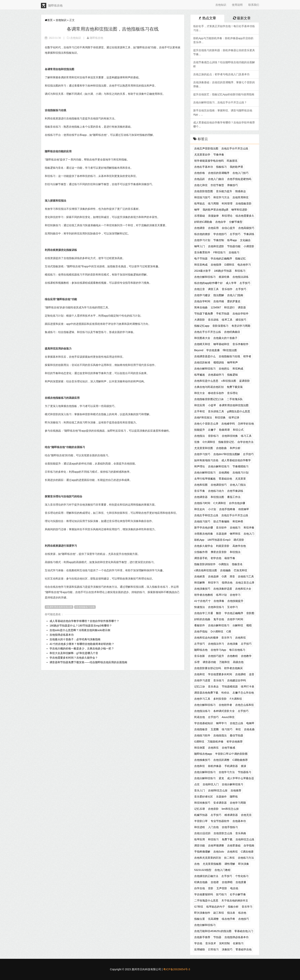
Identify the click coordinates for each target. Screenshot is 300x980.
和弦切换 (220, 417)
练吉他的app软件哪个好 (208, 283)
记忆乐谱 (200, 809)
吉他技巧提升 (216, 656)
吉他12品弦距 (202, 833)
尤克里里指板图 (212, 864)
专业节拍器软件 (220, 821)
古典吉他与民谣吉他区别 (209, 387)
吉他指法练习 (202, 711)
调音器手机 (201, 558)
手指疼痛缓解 (202, 852)
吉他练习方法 (246, 858)
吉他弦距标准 (202, 362)
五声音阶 (222, 888)
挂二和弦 (229, 858)
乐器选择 (221, 534)
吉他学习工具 (202, 699)
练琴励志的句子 (216, 907)
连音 (252, 674)
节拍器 (217, 937)
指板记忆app (202, 326)
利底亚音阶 (223, 546)
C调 (229, 631)
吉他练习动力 (216, 491)
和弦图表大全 (202, 338)
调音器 (242, 307)
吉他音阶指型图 (204, 191)
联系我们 (254, 5)
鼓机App (199, 540)
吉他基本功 (239, 821)
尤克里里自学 (202, 155)
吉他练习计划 (240, 473)
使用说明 (237, 5)
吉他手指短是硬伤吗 (239, 179)
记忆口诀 (200, 687)
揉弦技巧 (241, 320)
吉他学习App (218, 650)
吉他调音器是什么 (205, 356)
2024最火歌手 (203, 271)
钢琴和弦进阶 (239, 210)
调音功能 (200, 845)
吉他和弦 (240, 638)
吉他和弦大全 (243, 589)
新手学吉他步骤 (204, 528)
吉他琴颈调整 (216, 845)
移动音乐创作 (216, 393)
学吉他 (198, 943)
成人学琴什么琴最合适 (240, 778)
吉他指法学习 (216, 644)
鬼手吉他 (219, 619)
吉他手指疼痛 (227, 509)
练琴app (232, 240)
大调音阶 (200, 320)
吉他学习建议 (202, 295)
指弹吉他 (227, 583)
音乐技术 (211, 943)
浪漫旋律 (213, 216)
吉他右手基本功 (204, 167)
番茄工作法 (234, 497)
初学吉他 (216, 558)
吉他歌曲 (221, 448)
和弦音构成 (201, 265)
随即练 (234, 797)
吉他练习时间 (202, 503)
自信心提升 (228, 228)
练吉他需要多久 (245, 216)
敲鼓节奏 (230, 558)
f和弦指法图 (230, 350)
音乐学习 (227, 638)
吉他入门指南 (235, 295)
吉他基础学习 (216, 375)
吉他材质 (200, 576)
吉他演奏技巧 (202, 589)
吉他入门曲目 (216, 179)
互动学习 (232, 607)
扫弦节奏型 (217, 185)
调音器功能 (209, 662)
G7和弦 (199, 907)
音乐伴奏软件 (240, 344)
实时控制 (224, 943)
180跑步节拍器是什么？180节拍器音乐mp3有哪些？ (81, 626)
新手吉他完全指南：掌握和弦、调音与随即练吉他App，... (223, 112)
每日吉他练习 (237, 650)
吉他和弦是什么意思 (206, 381)
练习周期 (213, 203)
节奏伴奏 (219, 155)
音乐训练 (213, 320)
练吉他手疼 (228, 919)
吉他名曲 (249, 729)
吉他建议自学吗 (236, 680)
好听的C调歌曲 (203, 222)
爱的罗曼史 (234, 301)
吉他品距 (200, 179)
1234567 (216, 307)
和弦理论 (227, 216)
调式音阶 (239, 540)
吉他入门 (249, 534)
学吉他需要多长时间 (220, 674)
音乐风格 (241, 833)
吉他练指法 (220, 735)
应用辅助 (200, 949)
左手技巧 (235, 234)
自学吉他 (200, 888)
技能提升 (200, 430)
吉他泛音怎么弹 (245, 583)
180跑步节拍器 (223, 271)
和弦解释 (200, 583)
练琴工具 (227, 320)
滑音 (232, 576)
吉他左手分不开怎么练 (235, 148)
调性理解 (230, 864)
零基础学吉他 (244, 949)
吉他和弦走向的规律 (206, 638)
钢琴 (197, 210)
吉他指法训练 (240, 277)
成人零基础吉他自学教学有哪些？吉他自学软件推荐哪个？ (84, 621)
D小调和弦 (217, 631)
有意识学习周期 (241, 326)
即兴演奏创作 (202, 913)
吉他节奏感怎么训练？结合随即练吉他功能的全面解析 (224, 64)
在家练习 (238, 943)
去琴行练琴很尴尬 (205, 479)
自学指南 (249, 845)
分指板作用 (201, 552)
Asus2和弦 (228, 717)
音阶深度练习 (220, 326)
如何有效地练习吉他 (206, 460)
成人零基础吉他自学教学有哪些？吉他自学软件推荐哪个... (224, 124)
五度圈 (215, 729)
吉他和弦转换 (230, 436)
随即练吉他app (203, 754)
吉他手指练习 (230, 827)
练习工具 (246, 436)
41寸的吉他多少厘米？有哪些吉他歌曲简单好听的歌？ (82, 644)
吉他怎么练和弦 (245, 705)
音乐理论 (232, 393)
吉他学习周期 (238, 803)
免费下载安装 (235, 387)
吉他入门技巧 (240, 173)
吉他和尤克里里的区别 (208, 858)
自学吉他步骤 (237, 503)
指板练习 (221, 167)
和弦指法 (235, 552)
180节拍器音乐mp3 (219, 540)
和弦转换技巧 (202, 803)
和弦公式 (238, 430)
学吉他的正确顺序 (221, 259)
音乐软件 (221, 528)
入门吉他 (213, 827)
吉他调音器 (201, 497)
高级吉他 (238, 662)
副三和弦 (219, 913)
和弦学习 (213, 583)
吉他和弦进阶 (216, 246)
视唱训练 (219, 362)
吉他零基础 (234, 845)
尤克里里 (240, 479)
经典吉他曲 (201, 882)
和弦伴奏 (249, 528)
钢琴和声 (232, 362)
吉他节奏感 (228, 748)
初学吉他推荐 (235, 742)
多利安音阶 (220, 699)
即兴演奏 (244, 864)
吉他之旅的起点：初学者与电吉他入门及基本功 (221, 74)
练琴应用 (200, 839)
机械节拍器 (201, 815)
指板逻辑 (232, 375)
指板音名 (237, 564)
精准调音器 (231, 815)
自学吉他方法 (245, 442)
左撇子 (212, 430)
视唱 (249, 625)
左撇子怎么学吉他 (243, 693)
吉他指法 (200, 436)
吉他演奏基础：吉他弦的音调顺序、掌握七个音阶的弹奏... (224, 84)
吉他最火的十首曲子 (225, 338)
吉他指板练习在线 (86, 607)
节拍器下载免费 (204, 314)
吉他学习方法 (227, 772)
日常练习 (213, 949)
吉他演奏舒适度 (223, 589)
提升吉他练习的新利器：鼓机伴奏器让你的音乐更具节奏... (224, 52)
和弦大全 (200, 393)
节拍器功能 (234, 246)
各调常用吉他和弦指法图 (60, 607)
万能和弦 (224, 662)
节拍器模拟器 (230, 687)
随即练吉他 (201, 650)
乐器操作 (221, 797)
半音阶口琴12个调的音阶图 (231, 754)
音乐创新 (200, 656)
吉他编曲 (225, 570)
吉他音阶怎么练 (223, 833)
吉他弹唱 (227, 882)
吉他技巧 (244, 919)
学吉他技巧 (220, 234)
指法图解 (219, 295)
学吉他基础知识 (204, 723)
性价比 (225, 693)
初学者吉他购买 (233, 668)
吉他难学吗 (228, 424)
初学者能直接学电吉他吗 (209, 161)
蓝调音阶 (245, 381)
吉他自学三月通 (204, 613)
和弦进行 (229, 307)
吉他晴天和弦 (202, 344)
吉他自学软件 (240, 314)
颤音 (219, 613)
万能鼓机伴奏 (215, 742)
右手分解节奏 (238, 894)
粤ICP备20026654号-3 (177, 969)
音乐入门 (200, 790)
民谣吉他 (200, 717)
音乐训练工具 (216, 411)
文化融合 (245, 240)
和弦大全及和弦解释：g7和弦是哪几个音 (74, 653)
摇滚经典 (224, 277)
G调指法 (224, 564)
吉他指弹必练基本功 (62, 635)
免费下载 (227, 839)
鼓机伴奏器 (215, 766)
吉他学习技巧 (202, 454)
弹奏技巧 (232, 185)
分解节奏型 (236, 222)
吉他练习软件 (202, 735)
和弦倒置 (200, 748)
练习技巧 (227, 729)
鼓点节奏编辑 (221, 521)
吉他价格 (200, 173)
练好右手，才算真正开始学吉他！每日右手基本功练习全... (224, 28)
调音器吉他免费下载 (206, 693)
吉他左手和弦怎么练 (206, 515)
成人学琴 (231, 283)
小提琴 (212, 405)
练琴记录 (234, 417)
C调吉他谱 (247, 852)
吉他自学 (221, 222)
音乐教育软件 (202, 252)
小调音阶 (249, 246)
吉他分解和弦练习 (205, 277)
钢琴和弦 (235, 534)
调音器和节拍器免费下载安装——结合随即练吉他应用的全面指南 (88, 662)
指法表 (231, 913)
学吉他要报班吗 (204, 894)
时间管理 (227, 203)
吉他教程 (232, 656)
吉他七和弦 (201, 185)
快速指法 (200, 607)
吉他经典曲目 (232, 332)
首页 (49, 20)
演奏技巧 (227, 949)
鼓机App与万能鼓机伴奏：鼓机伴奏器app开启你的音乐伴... (223, 40)
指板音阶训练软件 (205, 564)
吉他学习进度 (202, 680)
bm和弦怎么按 (230, 809)
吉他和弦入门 (211, 784)
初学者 (247, 356)
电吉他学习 (244, 265)
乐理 (197, 662)
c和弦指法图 (229, 381)
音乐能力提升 (224, 191)
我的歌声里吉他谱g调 (215, 210)
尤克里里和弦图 (204, 448)
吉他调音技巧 (219, 485)
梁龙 (221, 778)
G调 (224, 576)
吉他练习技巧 (202, 521)
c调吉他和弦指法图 (206, 570)
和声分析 (235, 448)
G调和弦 (199, 742)
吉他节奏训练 (235, 491)
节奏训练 (249, 234)
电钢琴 (250, 723)
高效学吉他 (239, 546)
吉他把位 (224, 369)
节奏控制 (219, 240)
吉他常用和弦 (240, 197)
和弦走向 (200, 509)
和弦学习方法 (221, 197)
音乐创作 (227, 289)
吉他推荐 (236, 790)
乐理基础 (200, 216)
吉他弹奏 (219, 601)
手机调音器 (231, 766)
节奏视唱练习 (240, 466)
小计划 (212, 509)
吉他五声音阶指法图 (206, 148)
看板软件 (200, 625)
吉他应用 (213, 228)
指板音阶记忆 (226, 442)
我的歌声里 (236, 167)
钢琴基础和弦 (221, 344)
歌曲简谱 (224, 430)
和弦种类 (238, 521)
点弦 (197, 784)
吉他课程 (240, 674)
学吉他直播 (213, 350)
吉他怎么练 (236, 723)
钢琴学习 (221, 723)
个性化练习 (242, 876)
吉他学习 (235, 595)
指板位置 (200, 919)
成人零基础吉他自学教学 (236, 460)
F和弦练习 (220, 252)
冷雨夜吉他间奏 (204, 534)
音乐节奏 (200, 491)
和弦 (238, 729)
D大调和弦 (209, 442)
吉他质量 (241, 882)
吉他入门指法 (238, 485)
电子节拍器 (201, 259)
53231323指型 (203, 870)
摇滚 (244, 766)
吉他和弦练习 (216, 607)
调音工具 (213, 289)
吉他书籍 (219, 301)
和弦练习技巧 (202, 197)
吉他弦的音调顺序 (219, 173)
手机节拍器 (223, 314)
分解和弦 (238, 625)
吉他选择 (213, 576)
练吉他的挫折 (202, 234)
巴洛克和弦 (240, 570)
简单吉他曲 (201, 307)
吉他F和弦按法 (203, 417)
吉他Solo (219, 852)
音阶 (211, 888)
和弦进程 (200, 827)
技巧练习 (221, 894)
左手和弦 (200, 411)
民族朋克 (232, 161)
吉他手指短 (201, 631)
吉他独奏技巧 (202, 760)
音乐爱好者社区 (204, 797)
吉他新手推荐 (202, 937)
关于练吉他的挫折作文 (235, 901)
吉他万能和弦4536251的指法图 (213, 931)
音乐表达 (213, 687)
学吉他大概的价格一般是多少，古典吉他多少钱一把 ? (82, 648)
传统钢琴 (244, 509)
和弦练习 (240, 271)
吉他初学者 (225, 705)
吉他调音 (200, 228)
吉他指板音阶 (244, 203)
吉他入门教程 (223, 870)
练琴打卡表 (248, 687)
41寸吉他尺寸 (202, 601)
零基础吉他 (225, 479)
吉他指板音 (201, 729)
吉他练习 (234, 252)
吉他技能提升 (235, 601)
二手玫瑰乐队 (235, 399)
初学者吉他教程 (204, 595)
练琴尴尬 (200, 375)
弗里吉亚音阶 (219, 552)
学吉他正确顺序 (234, 613)
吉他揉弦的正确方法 (206, 876)
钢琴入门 (200, 246)
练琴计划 (221, 595)
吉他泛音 (200, 289)
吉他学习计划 (202, 240)
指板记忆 (240, 259)
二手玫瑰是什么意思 (206, 901)
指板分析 (233, 907)
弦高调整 (213, 919)
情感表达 (240, 191)
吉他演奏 (232, 644)
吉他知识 (221, 5)
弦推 (197, 442)
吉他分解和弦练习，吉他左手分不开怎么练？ (220, 102)
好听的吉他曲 (202, 619)
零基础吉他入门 (244, 931)
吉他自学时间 (202, 301)
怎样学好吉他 (246, 424)
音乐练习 (219, 680)
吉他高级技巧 (246, 228)
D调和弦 (229, 265)
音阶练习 (213, 436)
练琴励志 (200, 203)
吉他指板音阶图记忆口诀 (209, 399)
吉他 (197, 864)
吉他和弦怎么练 (245, 839)
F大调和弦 (236, 699)
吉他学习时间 (235, 619)
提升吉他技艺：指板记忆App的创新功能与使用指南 (224, 94)
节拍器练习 (245, 772)
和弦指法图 (217, 497)
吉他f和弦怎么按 (218, 790)
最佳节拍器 (236, 735)
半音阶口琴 (201, 821)
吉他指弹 (216, 265)
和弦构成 (238, 369)
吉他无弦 (246, 815)
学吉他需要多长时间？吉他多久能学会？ (74, 658)
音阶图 (250, 613)
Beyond (199, 350)
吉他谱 (215, 882)
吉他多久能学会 (204, 546)
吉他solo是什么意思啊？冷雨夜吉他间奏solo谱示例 (80, 630)
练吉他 (242, 913)
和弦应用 (200, 405)
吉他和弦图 (201, 485)
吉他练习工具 (246, 576)
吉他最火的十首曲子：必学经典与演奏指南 (75, 639)
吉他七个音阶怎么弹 (206, 424)
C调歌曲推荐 (240, 760)
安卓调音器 (220, 803)
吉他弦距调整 (221, 760)
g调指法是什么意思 (239, 411)
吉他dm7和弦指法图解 (227, 454)
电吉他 (234, 888)
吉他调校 (224, 473)
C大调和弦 (220, 503)
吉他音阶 (213, 809)
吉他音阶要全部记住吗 (208, 668)
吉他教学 (246, 656)
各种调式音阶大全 (224, 711)
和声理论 (200, 466)
